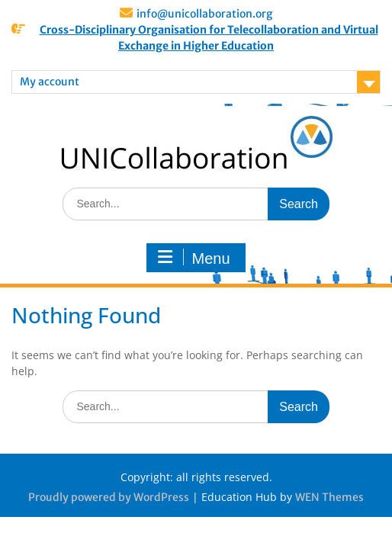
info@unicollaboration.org (204, 14)
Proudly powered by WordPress (109, 497)
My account (50, 82)
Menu (194, 258)
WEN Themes (329, 497)
